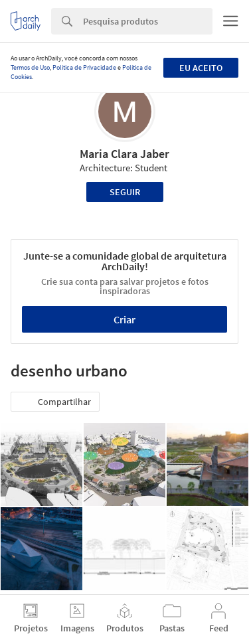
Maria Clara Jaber (124, 154)
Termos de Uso (30, 67)
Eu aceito (201, 68)
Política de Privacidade (84, 67)
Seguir (125, 192)
